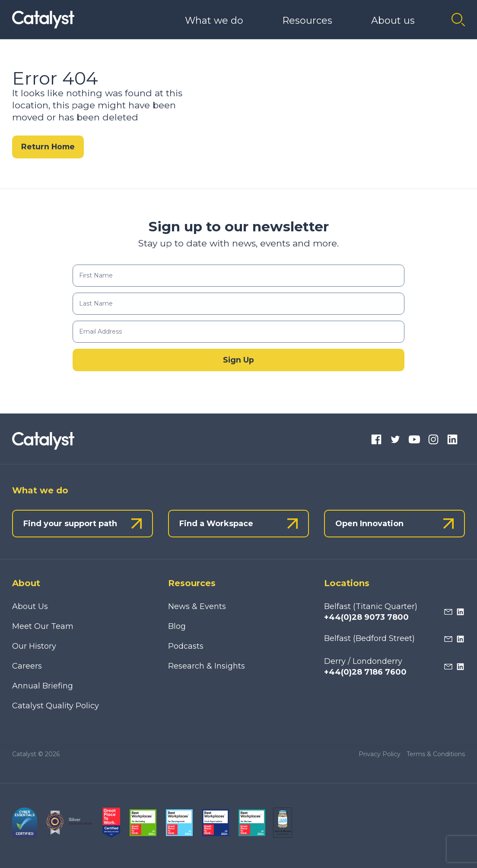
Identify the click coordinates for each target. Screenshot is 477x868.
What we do (214, 21)
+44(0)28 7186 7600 (365, 672)
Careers (27, 666)
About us (393, 21)
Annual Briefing (43, 686)
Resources (307, 21)
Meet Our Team (43, 626)
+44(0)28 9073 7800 (366, 617)
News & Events (197, 606)
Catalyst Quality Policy (56, 706)
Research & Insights (207, 666)
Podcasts (186, 646)
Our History (34, 646)
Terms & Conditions (436, 754)
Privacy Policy (380, 754)
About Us (30, 606)
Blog (177, 626)
